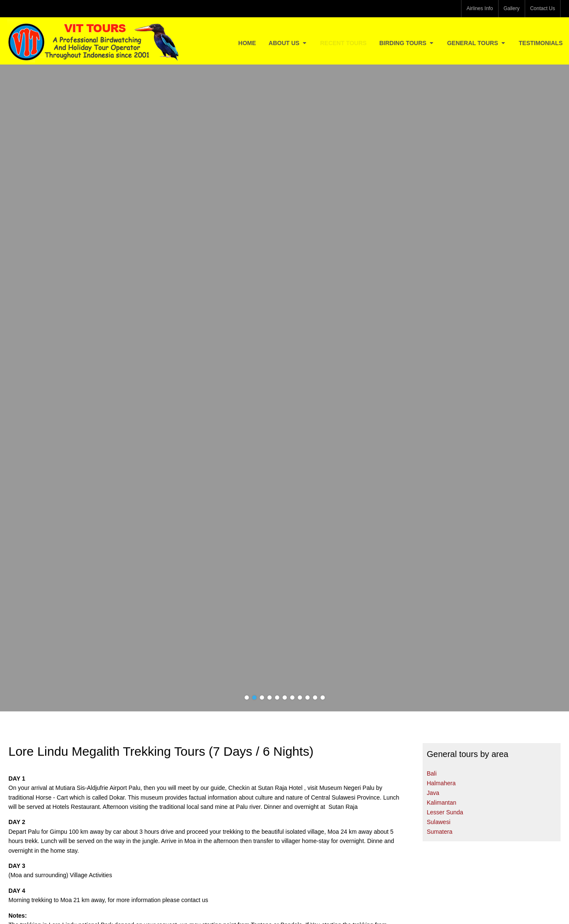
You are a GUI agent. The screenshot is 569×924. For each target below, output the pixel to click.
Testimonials (541, 43)
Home (247, 43)
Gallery (512, 8)
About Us (288, 43)
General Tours (477, 43)
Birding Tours (407, 43)
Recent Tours (343, 43)
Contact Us (543, 8)
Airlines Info (480, 8)
